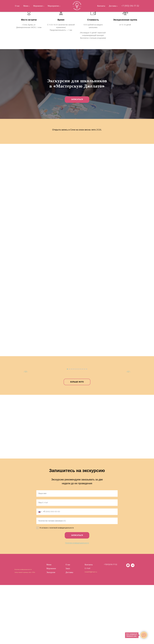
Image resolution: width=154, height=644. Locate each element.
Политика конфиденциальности (77, 602)
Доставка (113, 6)
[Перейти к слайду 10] (85, 428)
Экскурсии (51, 631)
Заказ (68, 628)
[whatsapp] (128, 625)
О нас (17, 6)
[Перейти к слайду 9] (83, 428)
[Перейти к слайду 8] (81, 428)
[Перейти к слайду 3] (71, 428)
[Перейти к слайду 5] (75, 428)
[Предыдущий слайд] (26, 395)
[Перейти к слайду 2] (69, 428)
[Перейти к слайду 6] (77, 428)
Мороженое (38, 6)
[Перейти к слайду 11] (87, 428)
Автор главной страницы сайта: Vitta (25, 631)
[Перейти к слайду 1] (67, 428)
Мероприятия (53, 6)
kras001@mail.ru (91, 631)
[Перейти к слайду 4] (73, 428)
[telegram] (133, 625)
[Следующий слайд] (128, 395)
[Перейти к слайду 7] (79, 428)
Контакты (101, 6)
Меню (26, 6)
